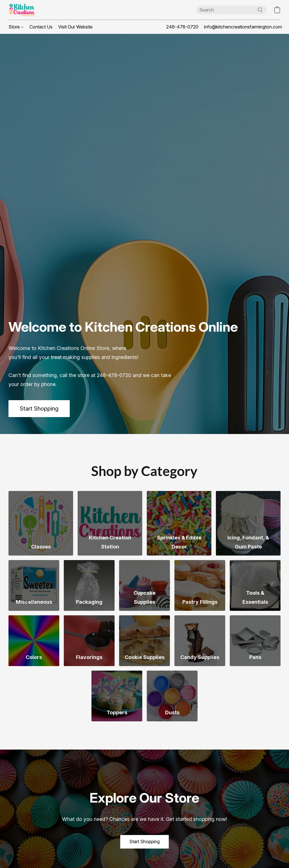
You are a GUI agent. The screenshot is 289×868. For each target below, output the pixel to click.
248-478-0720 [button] (182, 27)
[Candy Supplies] (200, 641)
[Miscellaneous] (34, 585)
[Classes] (41, 523)
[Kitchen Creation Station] (110, 523)
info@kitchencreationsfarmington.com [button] (243, 27)
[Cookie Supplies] (144, 641)
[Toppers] (117, 696)
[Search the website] (260, 10)
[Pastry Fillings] (200, 585)
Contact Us (41, 27)
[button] (22, 10)
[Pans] (255, 641)
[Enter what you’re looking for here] (231, 10)
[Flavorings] (89, 641)
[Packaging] (89, 585)
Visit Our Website (75, 27)
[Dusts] (172, 696)
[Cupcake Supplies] (144, 585)
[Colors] (34, 641)
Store (16, 27)
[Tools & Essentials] (255, 585)
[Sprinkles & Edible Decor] (179, 523)
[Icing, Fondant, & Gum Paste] (248, 523)
